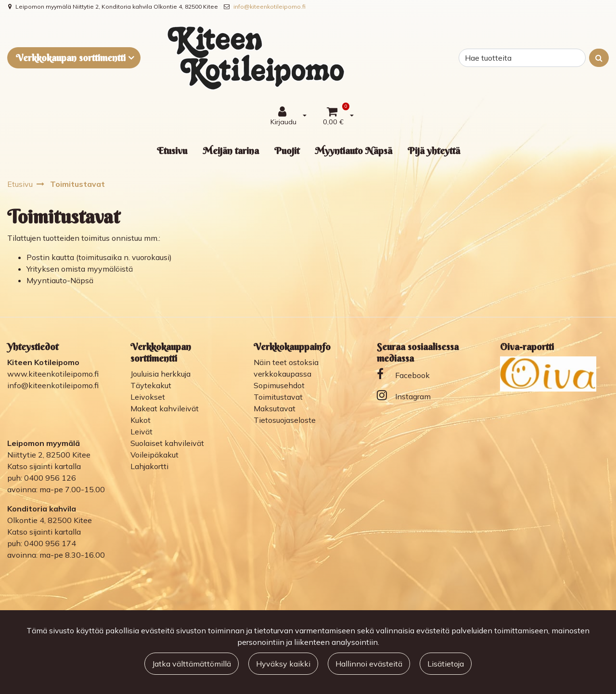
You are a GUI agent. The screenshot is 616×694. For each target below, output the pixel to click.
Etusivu (172, 151)
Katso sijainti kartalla (44, 466)
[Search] (522, 58)
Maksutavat (275, 408)
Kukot (141, 420)
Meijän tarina (231, 151)
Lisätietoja (446, 664)
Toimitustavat (278, 397)
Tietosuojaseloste (285, 420)
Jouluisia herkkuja (160, 374)
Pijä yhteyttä (434, 151)
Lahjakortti (149, 466)
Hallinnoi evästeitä (369, 664)
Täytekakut (151, 385)
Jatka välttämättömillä (192, 664)
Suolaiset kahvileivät (167, 443)
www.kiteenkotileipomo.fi (53, 374)
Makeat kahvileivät (165, 408)
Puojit (287, 151)
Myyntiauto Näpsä (353, 151)
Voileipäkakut (154, 455)
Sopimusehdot (279, 385)
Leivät (141, 432)
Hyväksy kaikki (283, 664)
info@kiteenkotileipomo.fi (269, 7)
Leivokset (148, 397)
